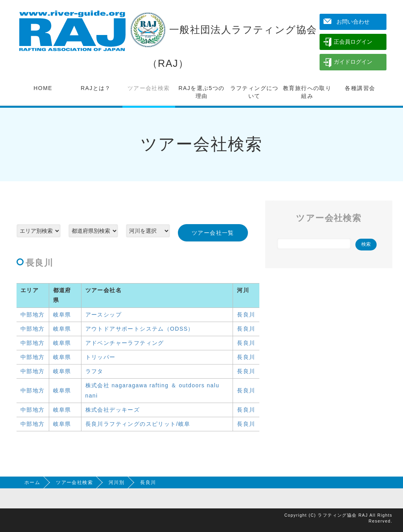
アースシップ (104, 315)
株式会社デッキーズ (113, 410)
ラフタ (94, 371)
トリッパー (101, 357)
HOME (43, 88)
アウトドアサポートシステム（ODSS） (140, 329)
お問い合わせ (353, 22)
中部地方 (33, 315)
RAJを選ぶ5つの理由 (202, 92)
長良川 (246, 315)
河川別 (116, 482)
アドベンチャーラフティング (125, 343)
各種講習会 (360, 88)
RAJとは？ (96, 88)
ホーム (32, 482)
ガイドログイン (353, 62)
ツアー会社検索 (149, 88)
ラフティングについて (254, 92)
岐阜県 (62, 315)
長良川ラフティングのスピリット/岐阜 (138, 424)
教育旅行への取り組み (307, 92)
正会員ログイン (353, 42)
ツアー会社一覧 (213, 233)
